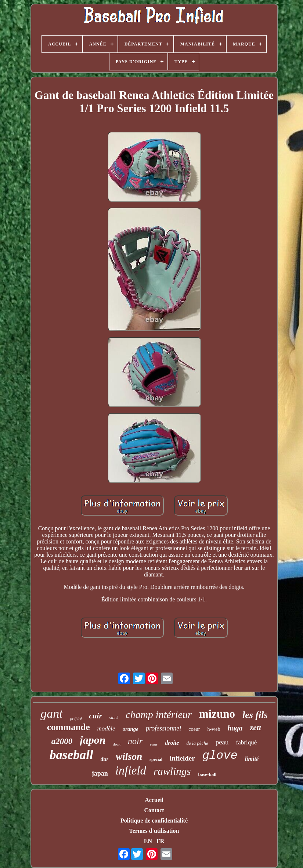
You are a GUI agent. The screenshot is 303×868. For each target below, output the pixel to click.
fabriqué (247, 742)
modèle (106, 728)
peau (222, 742)
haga (235, 728)
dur (105, 759)
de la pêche (197, 743)
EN (148, 841)
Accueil (154, 800)
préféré (76, 718)
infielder (182, 758)
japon (93, 740)
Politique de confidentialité (154, 821)
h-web (214, 729)
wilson (129, 757)
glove (220, 756)
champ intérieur (159, 715)
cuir (96, 716)
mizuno (217, 714)
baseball (71, 755)
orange (131, 729)
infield (131, 770)
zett (256, 727)
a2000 (62, 741)
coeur (194, 729)
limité (252, 759)
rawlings (172, 771)
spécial (156, 759)
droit (117, 744)
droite (172, 743)
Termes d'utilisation (154, 831)
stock (114, 718)
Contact (154, 810)
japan (100, 773)
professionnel (163, 728)
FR (160, 841)
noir (135, 741)
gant (51, 713)
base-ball (208, 774)
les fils (255, 715)
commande (68, 727)
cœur (154, 744)
